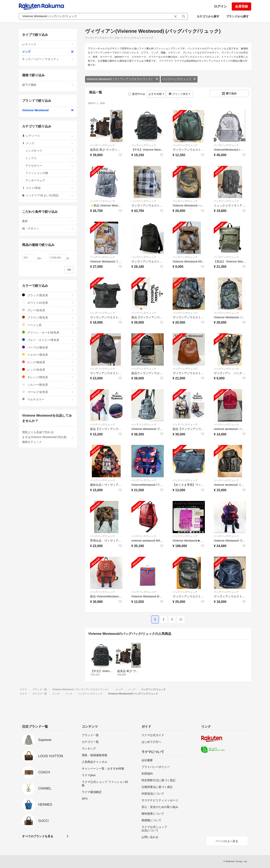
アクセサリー (49, 166)
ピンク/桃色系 (48, 362)
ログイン (220, 6)
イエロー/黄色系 (48, 355)
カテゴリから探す (208, 16)
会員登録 (241, 6)
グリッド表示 (180, 94)
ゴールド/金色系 (48, 392)
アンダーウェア (49, 180)
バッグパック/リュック (179, 79)
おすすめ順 (156, 94)
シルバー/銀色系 (48, 385)
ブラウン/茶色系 (48, 317)
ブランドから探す (237, 16)
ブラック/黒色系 (48, 295)
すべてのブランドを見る (38, 836)
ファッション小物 (49, 173)
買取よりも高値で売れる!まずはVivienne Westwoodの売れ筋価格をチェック (48, 437)
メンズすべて (49, 151)
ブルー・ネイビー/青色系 (48, 340)
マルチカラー (48, 399)
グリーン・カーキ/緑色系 (48, 332)
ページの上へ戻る (227, 841)
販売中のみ (137, 94)
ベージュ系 (48, 325)
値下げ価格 (48, 85)
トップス (49, 158)
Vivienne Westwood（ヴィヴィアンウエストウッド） (122, 79)
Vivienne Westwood (48, 110)
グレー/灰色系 (48, 310)
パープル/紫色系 (48, 347)
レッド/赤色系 (48, 370)
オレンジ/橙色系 (48, 377)
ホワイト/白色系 (48, 303)
